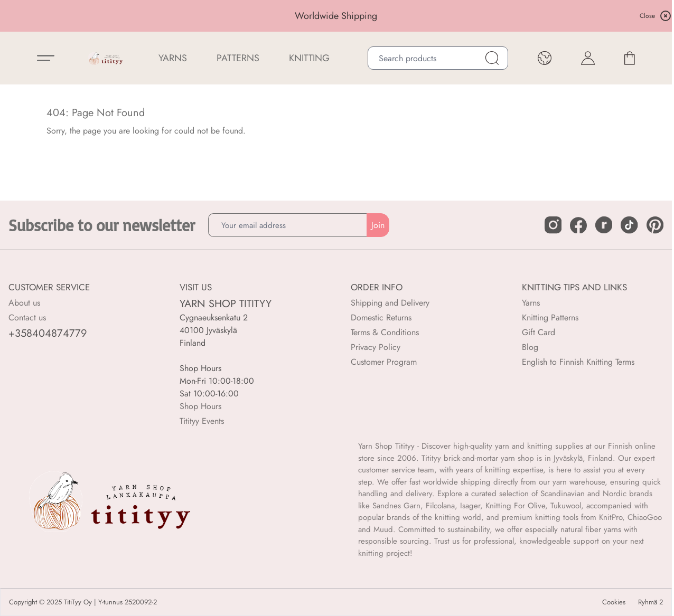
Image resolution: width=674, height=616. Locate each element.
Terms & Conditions (385, 332)
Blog (530, 347)
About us (24, 303)
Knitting (309, 58)
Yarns (531, 303)
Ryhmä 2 (650, 602)
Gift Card (539, 332)
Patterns (238, 58)
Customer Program (384, 362)
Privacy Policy (376, 347)
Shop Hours (200, 406)
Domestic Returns (381, 318)
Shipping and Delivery (390, 303)
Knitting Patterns (550, 318)
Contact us (27, 318)
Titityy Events (202, 421)
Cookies (614, 602)
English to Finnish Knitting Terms (578, 362)
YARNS (173, 58)
